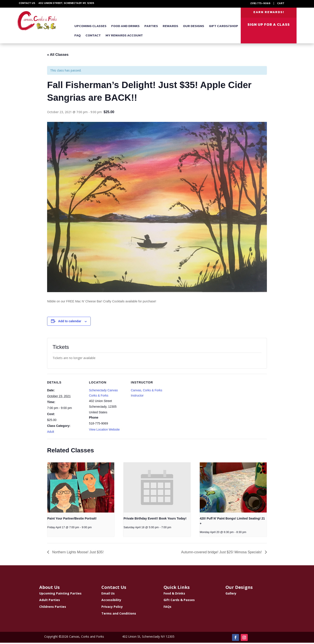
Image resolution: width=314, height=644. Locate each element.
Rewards (170, 27)
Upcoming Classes (90, 27)
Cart (281, 3)
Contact (93, 37)
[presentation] (81, 489)
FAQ (78, 37)
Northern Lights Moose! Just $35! (77, 553)
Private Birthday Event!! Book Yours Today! (155, 520)
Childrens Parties (53, 608)
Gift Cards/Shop (224, 27)
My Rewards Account (124, 37)
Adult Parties (50, 601)
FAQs (167, 608)
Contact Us (27, 3)
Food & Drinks (174, 595)
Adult (51, 433)
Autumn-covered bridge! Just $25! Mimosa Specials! (222, 553)
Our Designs (194, 27)
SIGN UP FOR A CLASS (269, 26)
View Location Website (104, 431)
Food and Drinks (125, 27)
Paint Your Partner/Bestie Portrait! (72, 520)
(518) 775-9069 (260, 3)
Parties (151, 27)
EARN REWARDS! (269, 13)
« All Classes (58, 56)
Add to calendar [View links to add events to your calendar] (70, 323)
